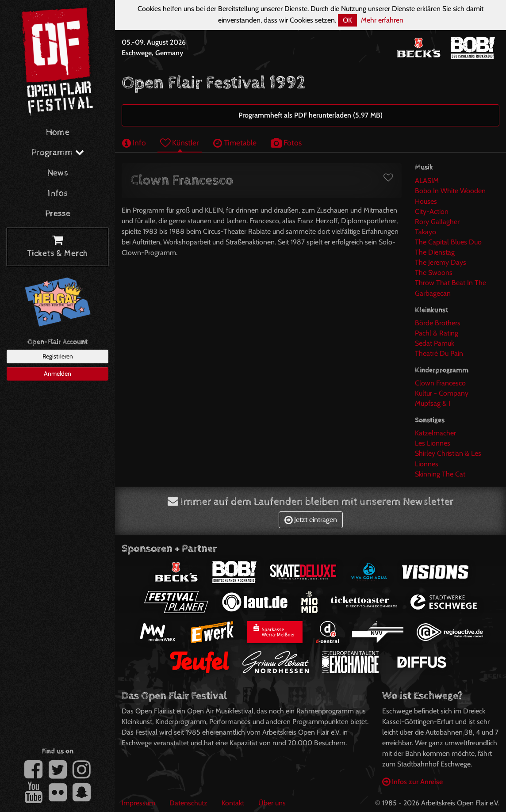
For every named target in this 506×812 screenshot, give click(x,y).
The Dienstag (435, 252)
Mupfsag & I (433, 403)
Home (58, 132)
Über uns (272, 803)
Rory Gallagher (437, 222)
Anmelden (57, 374)
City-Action (432, 212)
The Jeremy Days (441, 262)
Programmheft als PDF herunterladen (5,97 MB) (310, 115)
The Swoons (434, 273)
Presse (58, 214)
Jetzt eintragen (311, 520)
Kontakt (233, 803)
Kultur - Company (442, 393)
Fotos (286, 143)
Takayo (425, 232)
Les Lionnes (433, 443)
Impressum (138, 803)
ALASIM (427, 181)
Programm (58, 153)
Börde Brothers (438, 323)
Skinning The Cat (440, 474)
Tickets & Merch (57, 247)
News (58, 173)
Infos (58, 193)
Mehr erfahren (382, 20)
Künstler (180, 143)
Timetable (235, 143)
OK (347, 20)
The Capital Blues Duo (448, 242)
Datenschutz (188, 803)
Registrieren (58, 356)
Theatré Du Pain (439, 353)
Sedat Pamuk (435, 343)
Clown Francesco (440, 383)
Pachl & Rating (437, 333)
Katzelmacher (435, 433)
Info (134, 143)
